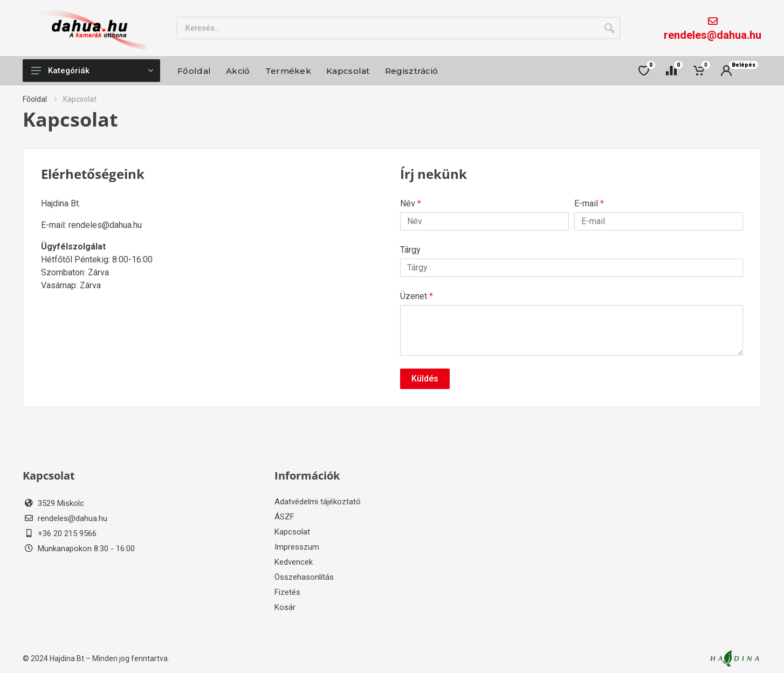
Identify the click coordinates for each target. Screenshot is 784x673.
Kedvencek (294, 562)
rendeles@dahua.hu (713, 35)
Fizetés (287, 592)
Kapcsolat (292, 532)
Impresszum (297, 547)
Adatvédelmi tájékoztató (318, 502)
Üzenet (417, 296)
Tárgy (410, 250)
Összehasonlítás (304, 577)
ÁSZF (284, 517)
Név (411, 203)
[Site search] (387, 28)
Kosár (285, 607)
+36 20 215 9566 (67, 533)
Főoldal (35, 99)
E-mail (589, 203)
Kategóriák (92, 71)
